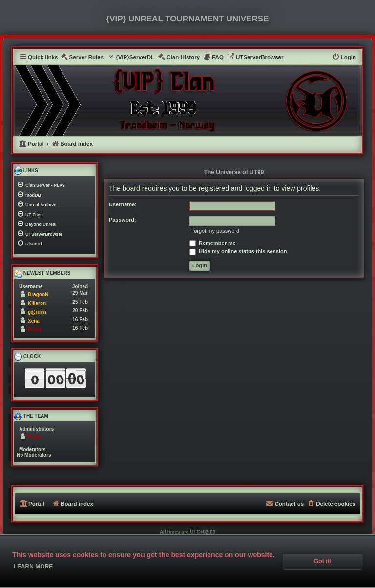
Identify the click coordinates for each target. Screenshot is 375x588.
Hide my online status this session (238, 251)
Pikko (34, 330)
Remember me (213, 243)
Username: (123, 204)
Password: (123, 220)
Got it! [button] (323, 561)
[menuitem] (82, 57)
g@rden (37, 312)
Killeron (37, 303)
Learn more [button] (33, 567)
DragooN (38, 294)
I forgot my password (214, 231)
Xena (34, 321)
